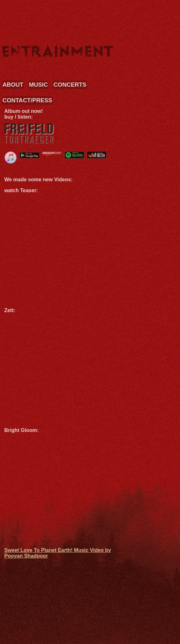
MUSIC (38, 85)
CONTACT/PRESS (27, 100)
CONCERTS (70, 85)
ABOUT (13, 85)
